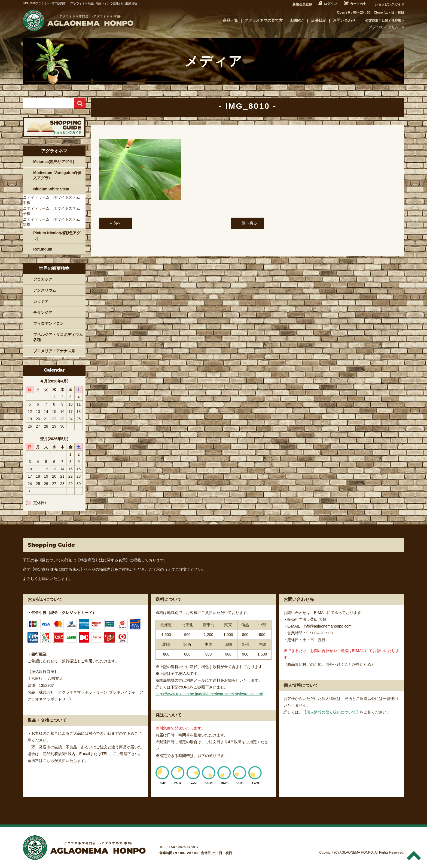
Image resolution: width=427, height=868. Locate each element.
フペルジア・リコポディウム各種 (58, 337)
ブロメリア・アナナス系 (54, 351)
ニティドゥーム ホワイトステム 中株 (53, 200)
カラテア (41, 301)
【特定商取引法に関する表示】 (103, 560)
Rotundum (43, 249)
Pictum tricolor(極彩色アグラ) (57, 236)
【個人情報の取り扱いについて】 (331, 712)
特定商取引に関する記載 (383, 21)
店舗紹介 (297, 20)
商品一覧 (230, 20)
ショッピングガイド (389, 4)
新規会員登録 (302, 4)
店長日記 (319, 20)
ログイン (330, 4)
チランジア (43, 313)
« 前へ (115, 223)
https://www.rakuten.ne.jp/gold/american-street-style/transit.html (209, 694)
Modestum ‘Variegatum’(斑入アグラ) (57, 175)
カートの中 (358, 4)
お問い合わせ (344, 20)
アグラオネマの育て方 (264, 20)
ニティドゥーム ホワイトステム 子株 (53, 211)
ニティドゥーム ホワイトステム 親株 (53, 222)
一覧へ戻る (248, 223)
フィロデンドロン (48, 323)
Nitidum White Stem (51, 189)
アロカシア (43, 279)
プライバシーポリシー (385, 27)
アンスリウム (45, 290)
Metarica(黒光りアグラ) (54, 162)
